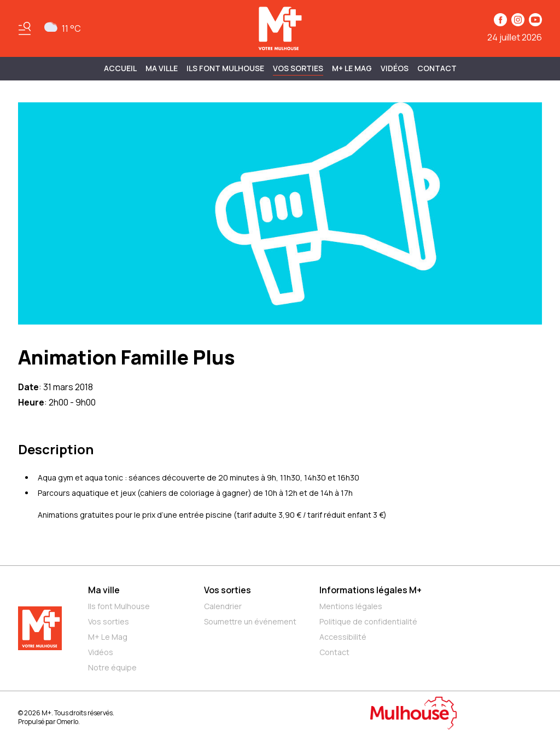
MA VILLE (162, 68)
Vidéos (395, 68)
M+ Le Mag (352, 68)
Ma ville (104, 590)
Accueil (120, 68)
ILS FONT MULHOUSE (225, 68)
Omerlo (68, 722)
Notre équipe (112, 667)
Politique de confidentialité (368, 621)
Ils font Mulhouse (119, 606)
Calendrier (223, 606)
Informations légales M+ (371, 590)
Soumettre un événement (250, 621)
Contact (437, 68)
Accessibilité (343, 637)
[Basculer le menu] (25, 28)
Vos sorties (298, 68)
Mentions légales (351, 606)
